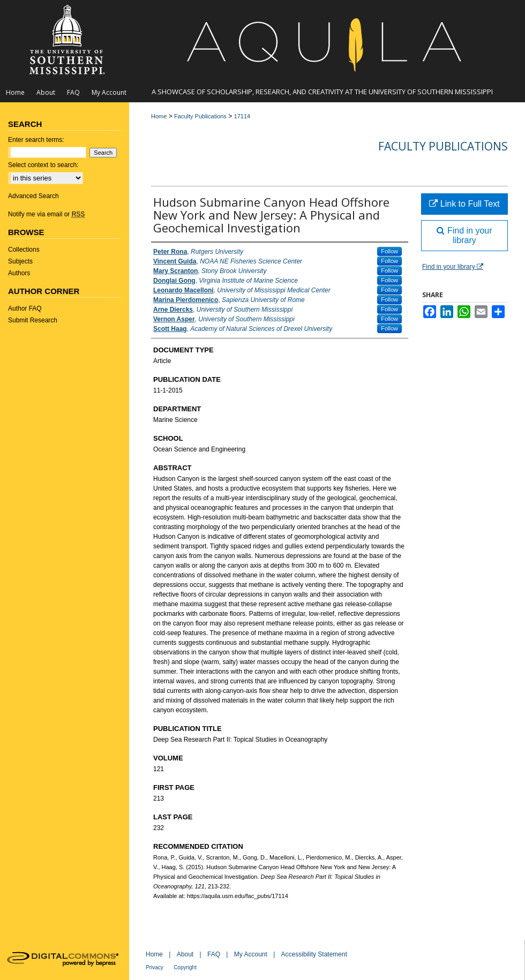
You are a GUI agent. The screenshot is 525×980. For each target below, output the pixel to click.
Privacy (155, 967)
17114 (242, 116)
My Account (251, 954)
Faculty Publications (200, 116)
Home (159, 116)
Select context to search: (43, 165)
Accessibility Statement (314, 954)
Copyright (185, 967)
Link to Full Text (464, 204)
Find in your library (464, 235)
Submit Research (33, 320)
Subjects (20, 261)
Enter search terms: (36, 140)
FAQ (214, 954)
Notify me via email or (46, 214)
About (185, 954)
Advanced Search (33, 196)
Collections (24, 250)
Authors (19, 273)
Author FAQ (25, 308)
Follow (389, 251)
